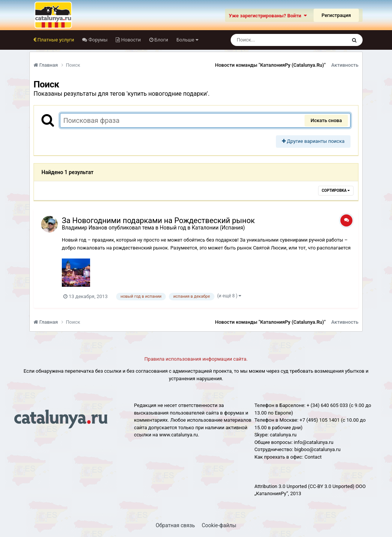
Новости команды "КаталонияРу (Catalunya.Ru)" (270, 65)
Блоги (161, 40)
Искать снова (326, 120)
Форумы (97, 40)
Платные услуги (55, 40)
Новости (130, 40)
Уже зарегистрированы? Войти (268, 16)
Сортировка (336, 190)
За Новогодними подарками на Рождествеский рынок (158, 220)
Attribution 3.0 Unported (281, 486)
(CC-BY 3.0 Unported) (331, 486)
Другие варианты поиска (313, 141)
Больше (187, 40)
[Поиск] (275, 40)
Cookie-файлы (219, 525)
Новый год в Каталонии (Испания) (202, 228)
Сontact (313, 457)
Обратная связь (175, 525)
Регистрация (336, 15)
